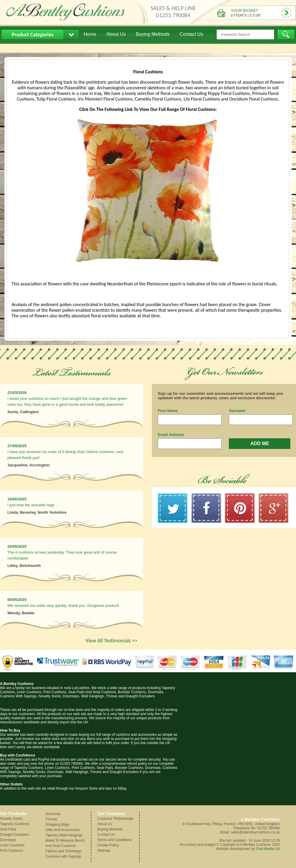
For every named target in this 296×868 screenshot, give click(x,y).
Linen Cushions (12, 845)
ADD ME (260, 443)
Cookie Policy (108, 845)
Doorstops (8, 840)
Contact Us (191, 34)
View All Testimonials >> (111, 641)
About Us (116, 34)
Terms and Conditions (115, 840)
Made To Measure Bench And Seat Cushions (65, 843)
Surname (237, 411)
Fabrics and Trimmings (63, 851)
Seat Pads (8, 829)
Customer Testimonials (115, 819)
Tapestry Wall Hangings (64, 835)
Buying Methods (153, 34)
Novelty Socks (11, 819)
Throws (51, 819)
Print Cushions (12, 851)
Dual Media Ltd (268, 849)
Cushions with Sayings (63, 856)
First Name (168, 411)
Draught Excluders (15, 835)
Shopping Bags (57, 825)
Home (90, 34)
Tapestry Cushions (15, 824)
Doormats (53, 814)
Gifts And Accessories (62, 830)
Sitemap (104, 851)
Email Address (171, 435)
